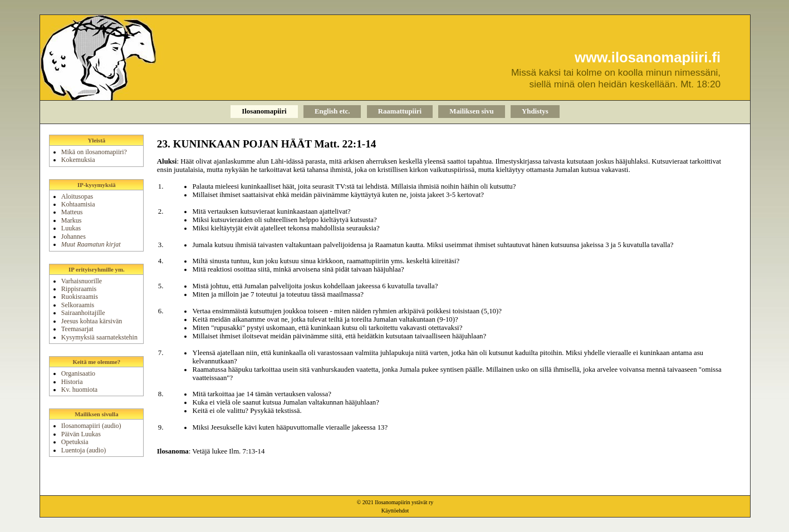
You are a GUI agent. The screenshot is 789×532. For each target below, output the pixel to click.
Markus (72, 220)
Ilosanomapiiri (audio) (91, 426)
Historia (72, 382)
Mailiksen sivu (471, 111)
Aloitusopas (77, 196)
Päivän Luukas (81, 434)
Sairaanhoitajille (83, 313)
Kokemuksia (78, 160)
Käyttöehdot (395, 511)
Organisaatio (78, 373)
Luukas (71, 228)
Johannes (73, 237)
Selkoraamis (78, 305)
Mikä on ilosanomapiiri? (94, 152)
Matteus (72, 212)
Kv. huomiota (79, 390)
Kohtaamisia (78, 204)
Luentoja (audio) (84, 450)
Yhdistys (535, 111)
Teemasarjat (77, 329)
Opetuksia (75, 442)
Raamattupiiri (400, 111)
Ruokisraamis (80, 297)
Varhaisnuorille (82, 281)
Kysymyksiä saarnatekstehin (99, 337)
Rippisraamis (79, 289)
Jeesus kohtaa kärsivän (92, 321)
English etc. (332, 111)
